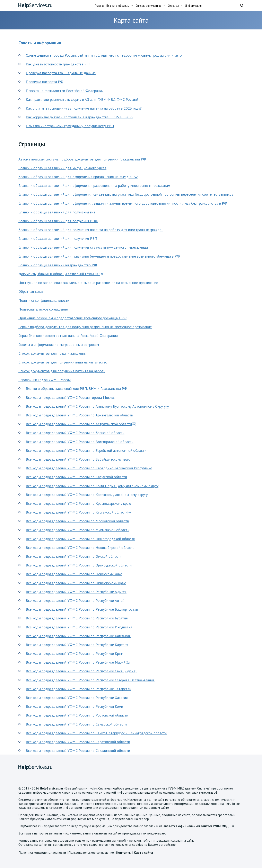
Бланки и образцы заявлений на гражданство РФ (58, 265)
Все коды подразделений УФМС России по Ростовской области (77, 715)
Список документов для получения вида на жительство (63, 362)
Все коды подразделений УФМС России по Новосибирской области (80, 548)
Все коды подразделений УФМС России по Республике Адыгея (76, 592)
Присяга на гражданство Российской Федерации (65, 91)
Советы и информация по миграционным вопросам (59, 345)
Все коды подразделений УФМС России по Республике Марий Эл (78, 662)
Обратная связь (31, 291)
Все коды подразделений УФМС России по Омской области (74, 556)
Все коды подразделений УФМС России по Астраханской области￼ (81, 424)
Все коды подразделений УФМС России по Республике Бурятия (77, 618)
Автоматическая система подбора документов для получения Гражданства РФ (82, 159)
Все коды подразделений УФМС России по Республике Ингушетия (79, 627)
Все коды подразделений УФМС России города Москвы (71, 398)
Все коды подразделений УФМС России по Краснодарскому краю (78, 503)
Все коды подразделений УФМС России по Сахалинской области (78, 751)
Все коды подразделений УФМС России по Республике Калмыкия (78, 636)
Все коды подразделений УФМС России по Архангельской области (79, 415)
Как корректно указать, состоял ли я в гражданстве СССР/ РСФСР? (80, 117)
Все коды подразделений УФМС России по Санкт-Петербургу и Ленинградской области (96, 733)
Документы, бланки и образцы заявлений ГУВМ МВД (61, 274)
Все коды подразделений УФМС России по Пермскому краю (74, 574)
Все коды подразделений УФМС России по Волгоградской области (80, 442)
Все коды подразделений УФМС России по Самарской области (76, 724)
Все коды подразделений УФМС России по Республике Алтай (75, 601)
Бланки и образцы (118, 6)
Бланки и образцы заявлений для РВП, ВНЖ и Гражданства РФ (76, 389)
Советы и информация (40, 43)
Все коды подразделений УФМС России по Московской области (77, 521)
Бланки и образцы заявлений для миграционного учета (62, 168)
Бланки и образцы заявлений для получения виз (57, 212)
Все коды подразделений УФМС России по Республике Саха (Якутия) (81, 671)
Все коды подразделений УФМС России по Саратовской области (78, 742)
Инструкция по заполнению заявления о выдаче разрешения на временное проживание (88, 283)
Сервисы (173, 6)
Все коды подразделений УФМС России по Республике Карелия (77, 645)
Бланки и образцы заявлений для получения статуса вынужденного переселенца (83, 247)
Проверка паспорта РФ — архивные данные (61, 73)
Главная (100, 6)
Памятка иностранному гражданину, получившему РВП (70, 126)
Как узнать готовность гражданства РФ (58, 64)
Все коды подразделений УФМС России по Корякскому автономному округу (87, 495)
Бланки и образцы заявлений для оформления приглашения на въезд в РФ (78, 177)
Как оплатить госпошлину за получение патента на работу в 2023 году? (84, 108)
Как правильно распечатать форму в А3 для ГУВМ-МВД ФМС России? (82, 99)
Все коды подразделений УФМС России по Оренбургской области (79, 565)
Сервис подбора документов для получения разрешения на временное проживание (85, 327)
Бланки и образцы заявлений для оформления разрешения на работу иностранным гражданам (94, 186)
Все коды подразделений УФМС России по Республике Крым (75, 653)
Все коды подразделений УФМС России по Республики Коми (74, 706)
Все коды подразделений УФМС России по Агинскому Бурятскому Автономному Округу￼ (98, 406)
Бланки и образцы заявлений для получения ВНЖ (58, 221)
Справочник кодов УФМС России (45, 380)
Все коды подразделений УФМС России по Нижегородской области (80, 539)
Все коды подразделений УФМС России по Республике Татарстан (78, 689)
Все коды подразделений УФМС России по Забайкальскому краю (78, 459)
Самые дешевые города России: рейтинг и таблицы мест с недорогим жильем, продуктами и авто (104, 55)
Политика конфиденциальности (44, 300)
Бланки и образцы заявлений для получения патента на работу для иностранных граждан (91, 230)
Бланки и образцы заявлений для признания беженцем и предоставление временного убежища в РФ (99, 256)
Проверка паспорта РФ (44, 82)
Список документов (149, 6)
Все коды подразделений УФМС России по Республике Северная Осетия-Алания (90, 680)
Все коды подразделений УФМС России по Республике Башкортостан (82, 609)
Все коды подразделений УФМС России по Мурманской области (78, 530)
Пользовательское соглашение (43, 309)
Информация (193, 6)
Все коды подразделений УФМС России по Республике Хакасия (77, 698)
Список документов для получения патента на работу (62, 371)
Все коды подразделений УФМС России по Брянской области (75, 433)
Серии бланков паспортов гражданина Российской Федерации (68, 336)
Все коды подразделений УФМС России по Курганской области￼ (78, 512)
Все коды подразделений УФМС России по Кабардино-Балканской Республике (89, 468)
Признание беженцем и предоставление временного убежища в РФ (72, 318)
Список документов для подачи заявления (53, 353)
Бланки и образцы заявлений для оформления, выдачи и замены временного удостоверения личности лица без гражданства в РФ (123, 203)
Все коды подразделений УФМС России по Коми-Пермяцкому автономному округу (92, 486)
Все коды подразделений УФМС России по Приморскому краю (76, 583)
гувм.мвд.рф (208, 792)
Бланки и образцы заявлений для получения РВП (58, 238)
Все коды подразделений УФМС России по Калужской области (76, 477)
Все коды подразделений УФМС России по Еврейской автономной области (86, 450)
